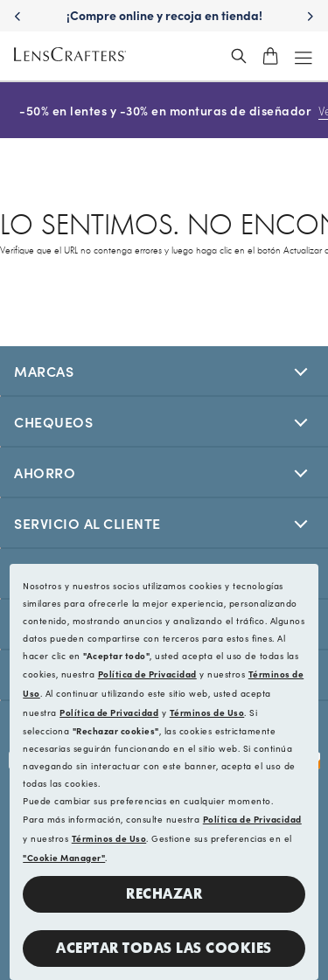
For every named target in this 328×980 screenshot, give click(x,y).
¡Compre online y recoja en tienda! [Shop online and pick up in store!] (164, 15)
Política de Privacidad (147, 674)
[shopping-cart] (270, 56)
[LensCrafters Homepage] (70, 56)
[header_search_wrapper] (239, 56)
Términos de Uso (207, 712)
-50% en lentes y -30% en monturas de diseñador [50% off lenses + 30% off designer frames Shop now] (164, 110)
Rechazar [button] (164, 894)
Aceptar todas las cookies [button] (164, 948)
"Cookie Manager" (64, 858)
